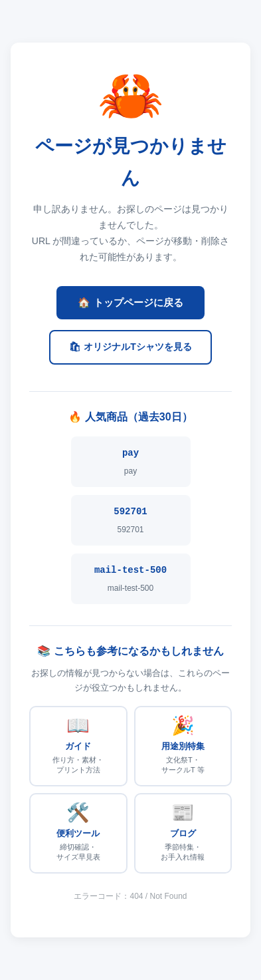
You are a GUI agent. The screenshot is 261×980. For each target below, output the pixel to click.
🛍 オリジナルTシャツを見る (130, 347)
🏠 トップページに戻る (130, 302)
